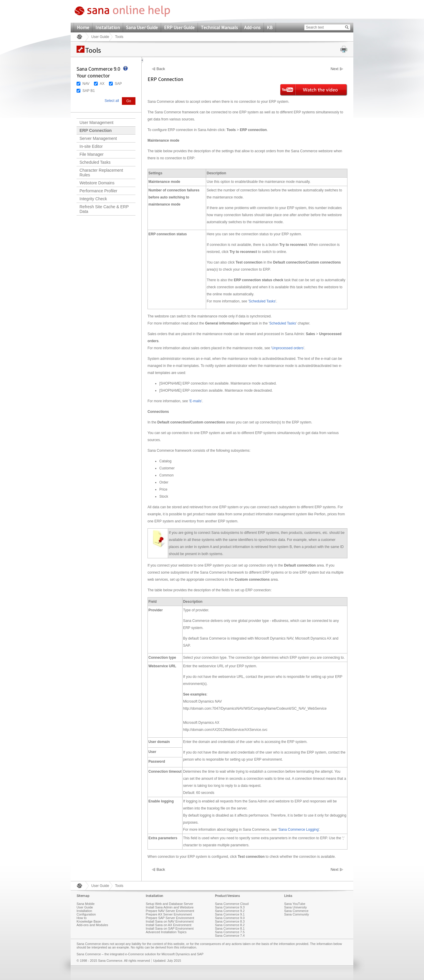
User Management (96, 122)
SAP (118, 84)
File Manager (92, 154)
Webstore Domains (97, 183)
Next (335, 69)
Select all (112, 101)
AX (102, 84)
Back (161, 69)
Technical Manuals (219, 27)
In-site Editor (91, 146)
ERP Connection (96, 130)
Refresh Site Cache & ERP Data (104, 209)
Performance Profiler (98, 191)
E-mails (196, 401)
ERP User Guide (179, 27)
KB (270, 27)
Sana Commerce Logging (299, 830)
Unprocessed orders (288, 348)
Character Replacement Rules (101, 173)
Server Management (98, 138)
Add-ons (252, 27)
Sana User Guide (142, 27)
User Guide (100, 37)
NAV (86, 84)
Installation (108, 27)
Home (83, 27)
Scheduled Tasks (95, 162)
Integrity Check (93, 199)
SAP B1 (89, 91)
